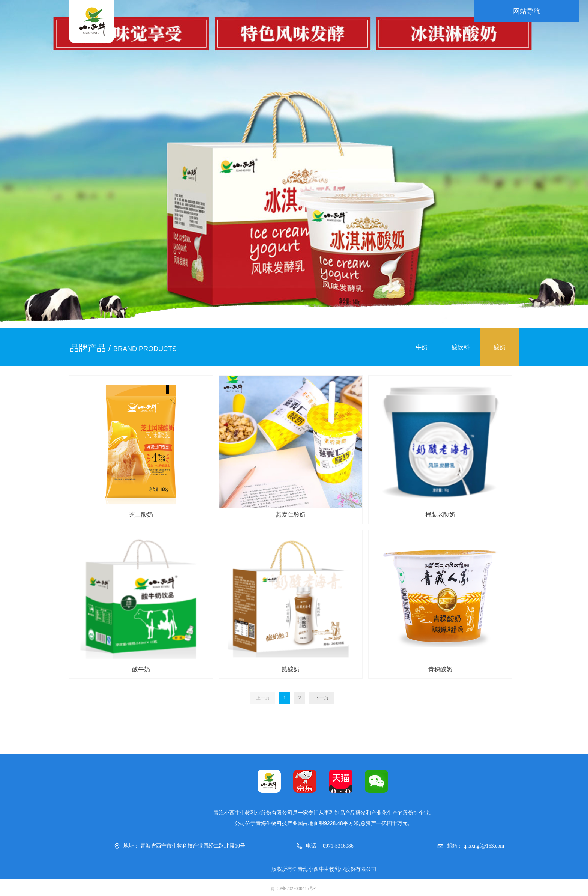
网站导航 (496, 11)
